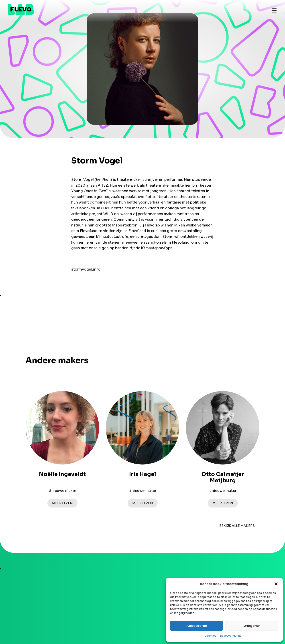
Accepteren (197, 626)
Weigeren (252, 626)
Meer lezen (62, 503)
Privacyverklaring (230, 636)
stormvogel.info (86, 269)
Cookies (211, 636)
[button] (276, 584)
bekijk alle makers (237, 526)
